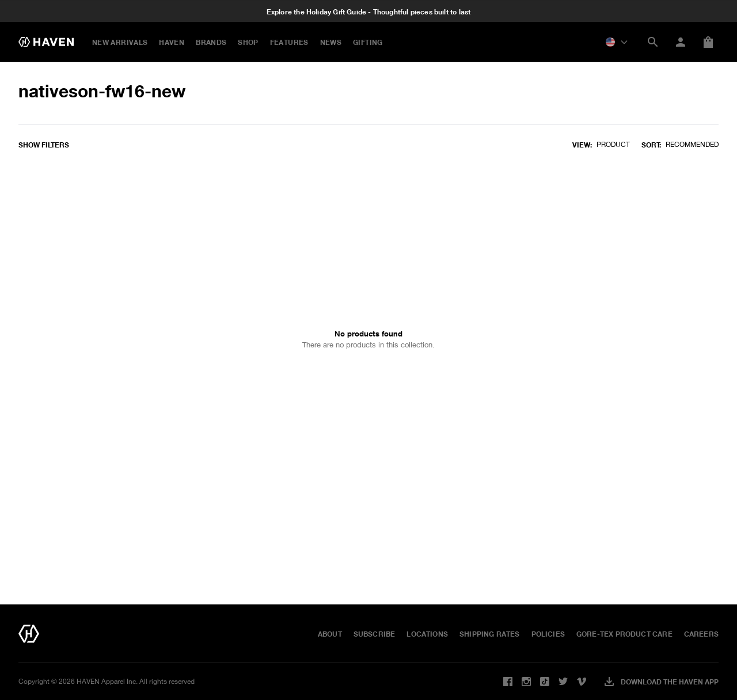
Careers (701, 634)
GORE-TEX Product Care (624, 634)
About (330, 634)
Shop (248, 42)
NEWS (331, 42)
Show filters (44, 145)
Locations (427, 634)
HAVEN (172, 42)
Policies (548, 634)
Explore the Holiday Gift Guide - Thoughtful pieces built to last (369, 12)
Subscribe (375, 634)
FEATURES (289, 42)
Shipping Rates (490, 634)
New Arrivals (120, 42)
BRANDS (211, 42)
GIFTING (368, 42)
